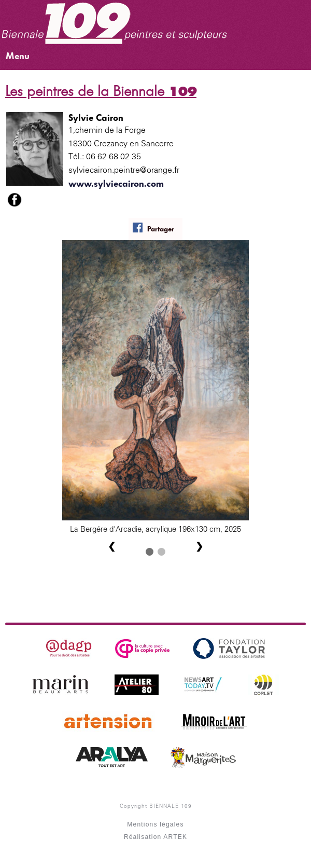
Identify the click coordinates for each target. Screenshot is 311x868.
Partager (153, 228)
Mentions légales (155, 824)
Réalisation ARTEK (155, 837)
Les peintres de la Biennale (101, 91)
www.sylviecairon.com (116, 184)
